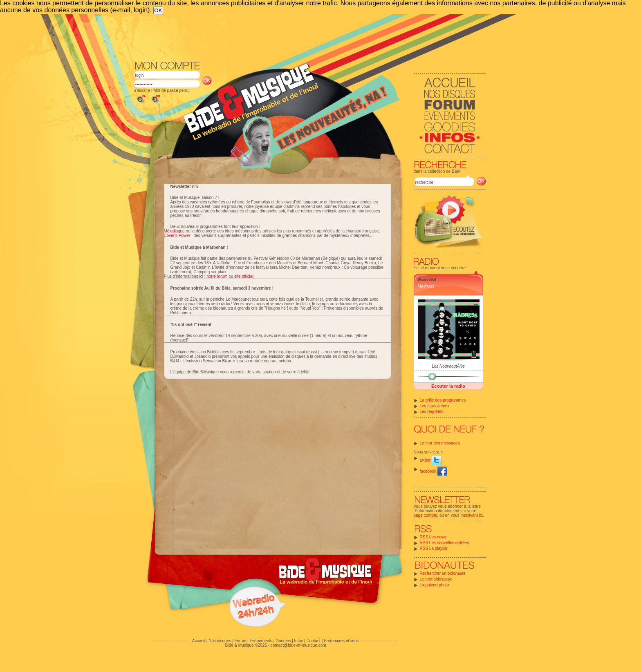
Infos (299, 641)
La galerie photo (435, 585)
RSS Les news (433, 537)
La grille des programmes (443, 400)
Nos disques (220, 641)
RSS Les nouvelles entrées (445, 543)
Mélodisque (174, 231)
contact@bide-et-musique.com (298, 645)
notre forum (217, 276)
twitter (431, 460)
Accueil (199, 641)
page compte (426, 515)
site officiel (244, 276)
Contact (313, 641)
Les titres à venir (435, 406)
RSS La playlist (434, 548)
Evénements (261, 641)
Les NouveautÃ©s (448, 366)
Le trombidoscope (436, 579)
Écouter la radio (448, 386)
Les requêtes (432, 412)
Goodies (283, 641)
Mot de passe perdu (171, 90)
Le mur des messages (440, 443)
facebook (434, 471)
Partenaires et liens (341, 641)
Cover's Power (177, 236)
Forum (240, 641)
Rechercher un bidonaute (443, 573)
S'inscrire (142, 90)
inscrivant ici (472, 515)
